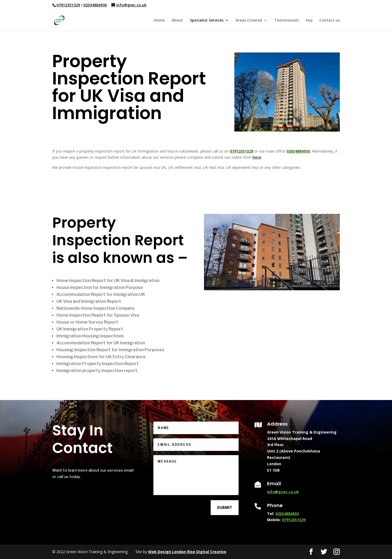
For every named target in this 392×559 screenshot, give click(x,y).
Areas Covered (249, 21)
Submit (225, 507)
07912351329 (68, 5)
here (257, 157)
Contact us (330, 21)
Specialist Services (207, 21)
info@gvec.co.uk (283, 492)
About (177, 21)
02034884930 (95, 5)
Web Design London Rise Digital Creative (187, 552)
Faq (309, 21)
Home (159, 21)
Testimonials (287, 21)
